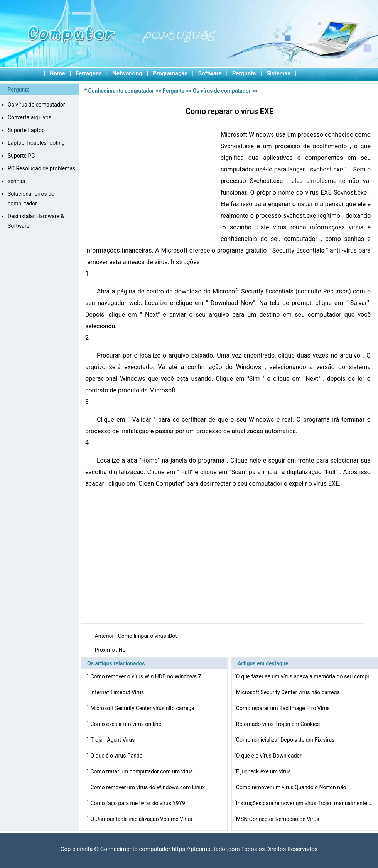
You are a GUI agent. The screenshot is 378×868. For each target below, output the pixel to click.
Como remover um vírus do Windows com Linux (148, 787)
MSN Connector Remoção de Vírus (278, 819)
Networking (127, 73)
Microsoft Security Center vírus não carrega (143, 708)
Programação (170, 73)
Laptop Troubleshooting (36, 143)
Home (57, 73)
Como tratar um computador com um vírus (142, 771)
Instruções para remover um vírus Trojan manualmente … (304, 803)
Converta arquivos (30, 117)
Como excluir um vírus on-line (126, 724)
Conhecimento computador (121, 91)
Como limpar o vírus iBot (148, 636)
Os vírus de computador (36, 105)
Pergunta (244, 73)
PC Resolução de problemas (41, 168)
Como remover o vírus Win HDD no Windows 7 (146, 676)
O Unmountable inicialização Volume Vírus (142, 819)
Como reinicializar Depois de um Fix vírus (286, 740)
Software (210, 73)
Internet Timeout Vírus (118, 692)
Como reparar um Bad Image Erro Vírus (284, 708)
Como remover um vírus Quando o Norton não (292, 787)
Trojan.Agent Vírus (113, 740)
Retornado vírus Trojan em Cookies (279, 724)
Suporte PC (21, 156)
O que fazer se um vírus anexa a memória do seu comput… (305, 676)
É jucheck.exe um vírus (264, 771)
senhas (16, 181)
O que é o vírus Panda (117, 756)
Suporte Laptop (26, 130)
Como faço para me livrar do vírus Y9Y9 (138, 803)
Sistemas (279, 73)
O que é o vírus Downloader (269, 756)
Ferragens (89, 73)
